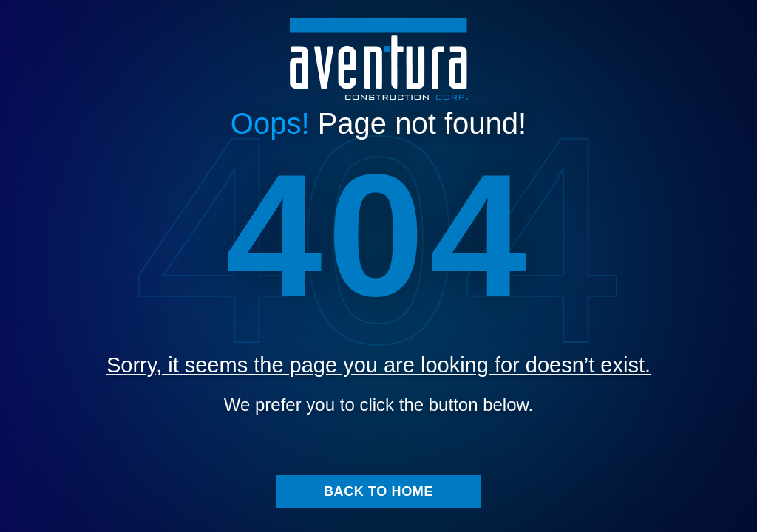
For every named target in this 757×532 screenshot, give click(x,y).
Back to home (378, 504)
